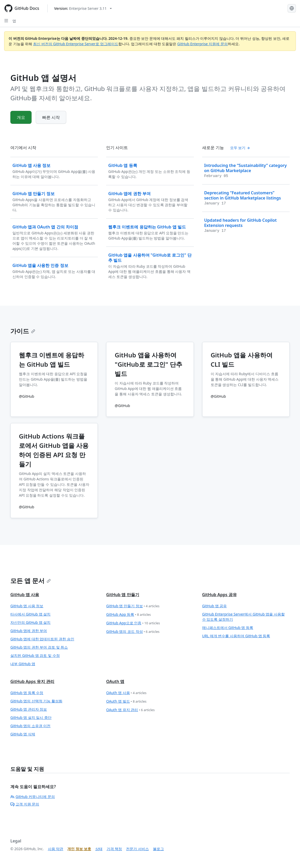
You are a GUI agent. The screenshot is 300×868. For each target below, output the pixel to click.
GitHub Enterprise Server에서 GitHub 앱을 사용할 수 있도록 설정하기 (243, 617)
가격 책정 (114, 849)
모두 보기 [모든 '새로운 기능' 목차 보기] (240, 148)
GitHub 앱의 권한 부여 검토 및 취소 (39, 647)
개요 (21, 117)
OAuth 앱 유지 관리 (130, 710)
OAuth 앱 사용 (126, 693)
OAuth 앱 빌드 (126, 701)
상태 (99, 849)
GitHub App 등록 (128, 615)
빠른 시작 (51, 117)
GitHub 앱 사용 (25, 595)
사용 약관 (56, 849)
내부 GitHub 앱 (23, 664)
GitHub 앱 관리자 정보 (29, 709)
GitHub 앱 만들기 (123, 595)
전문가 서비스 (137, 849)
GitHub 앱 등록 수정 (27, 693)
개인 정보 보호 (79, 849)
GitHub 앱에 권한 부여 (29, 631)
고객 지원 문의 (25, 804)
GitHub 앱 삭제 (23, 734)
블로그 (158, 849)
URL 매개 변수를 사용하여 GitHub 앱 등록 (236, 636)
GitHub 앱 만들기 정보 (133, 606)
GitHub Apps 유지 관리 (32, 681)
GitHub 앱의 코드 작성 (133, 632)
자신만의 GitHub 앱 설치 (30, 622)
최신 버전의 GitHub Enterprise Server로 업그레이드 (76, 44)
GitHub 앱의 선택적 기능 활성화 (36, 701)
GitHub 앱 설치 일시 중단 (31, 717)
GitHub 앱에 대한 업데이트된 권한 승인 (42, 639)
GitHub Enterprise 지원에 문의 (203, 44)
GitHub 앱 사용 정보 (27, 606)
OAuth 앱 (115, 681)
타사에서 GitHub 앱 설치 (30, 614)
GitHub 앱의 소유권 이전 (30, 726)
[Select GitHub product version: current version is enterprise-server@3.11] (83, 8)
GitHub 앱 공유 (215, 606)
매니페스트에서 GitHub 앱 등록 (228, 628)
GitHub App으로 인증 (133, 623)
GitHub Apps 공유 (219, 595)
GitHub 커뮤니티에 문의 (33, 797)
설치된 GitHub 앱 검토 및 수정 (35, 655)
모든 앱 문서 (31, 581)
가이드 (23, 331)
